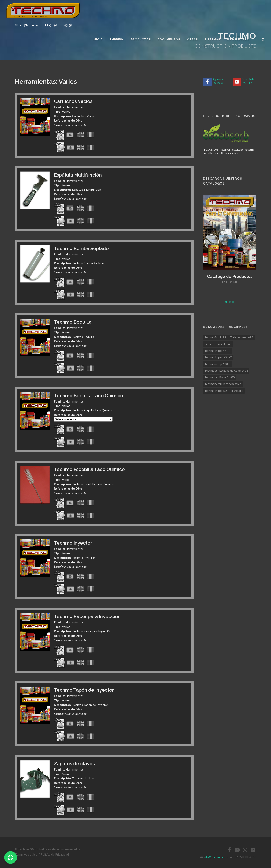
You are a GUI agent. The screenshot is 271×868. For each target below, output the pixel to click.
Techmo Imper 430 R (218, 351)
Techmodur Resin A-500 (220, 377)
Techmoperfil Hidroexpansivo (223, 384)
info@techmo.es (214, 857)
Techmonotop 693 (242, 337)
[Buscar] (263, 39)
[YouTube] (237, 82)
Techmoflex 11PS (215, 337)
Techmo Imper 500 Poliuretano (224, 391)
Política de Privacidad (55, 854)
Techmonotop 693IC (218, 364)
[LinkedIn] (253, 850)
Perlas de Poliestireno (218, 344)
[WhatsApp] (11, 857)
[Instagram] (245, 850)
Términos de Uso (26, 854)
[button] (226, 302)
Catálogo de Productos (230, 276)
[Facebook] (207, 82)
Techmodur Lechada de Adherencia (226, 371)
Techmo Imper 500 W (218, 357)
